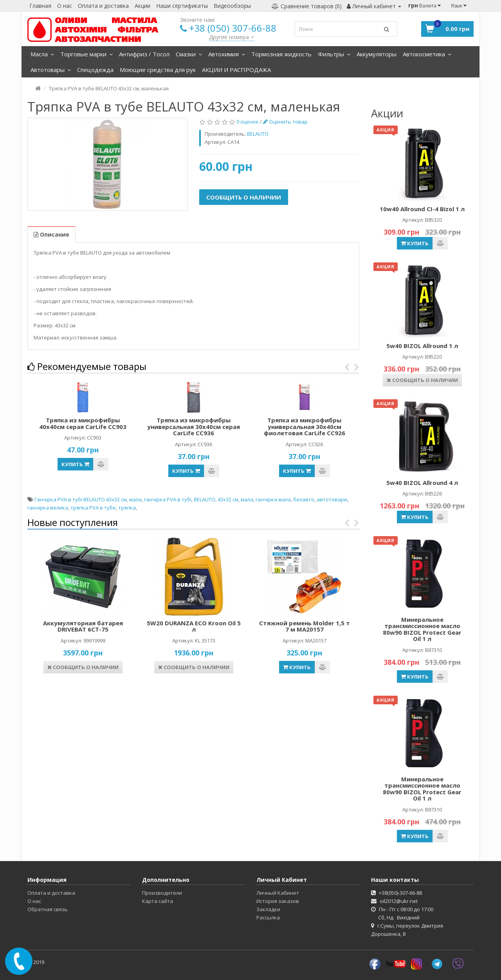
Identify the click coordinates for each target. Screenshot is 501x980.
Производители (162, 893)
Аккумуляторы (377, 54)
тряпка (127, 508)
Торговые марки (87, 54)
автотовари (332, 499)
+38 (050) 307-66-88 (233, 28)
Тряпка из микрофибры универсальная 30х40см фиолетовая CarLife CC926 (305, 426)
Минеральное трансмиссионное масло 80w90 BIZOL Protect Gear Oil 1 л (422, 629)
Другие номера (232, 37)
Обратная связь (48, 909)
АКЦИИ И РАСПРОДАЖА (236, 70)
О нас (65, 6)
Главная (40, 6)
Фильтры (334, 54)
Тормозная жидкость (281, 54)
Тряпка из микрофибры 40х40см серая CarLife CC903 (83, 423)
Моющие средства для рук (158, 70)
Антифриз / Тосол (144, 54)
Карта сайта (158, 901)
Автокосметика (427, 54)
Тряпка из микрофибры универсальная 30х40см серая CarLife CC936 (194, 426)
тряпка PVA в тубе (93, 508)
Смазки (189, 54)
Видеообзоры (232, 6)
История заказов (278, 901)
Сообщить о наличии (244, 197)
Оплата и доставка (103, 6)
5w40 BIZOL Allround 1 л (422, 346)
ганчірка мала (273, 499)
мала (135, 499)
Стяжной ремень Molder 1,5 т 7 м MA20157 (305, 626)
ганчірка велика (48, 508)
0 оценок (248, 122)
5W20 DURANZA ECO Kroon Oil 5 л (194, 626)
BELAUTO (205, 499)
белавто (304, 499)
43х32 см (228, 499)
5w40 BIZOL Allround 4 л (422, 483)
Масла (42, 54)
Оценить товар (285, 122)
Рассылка (268, 917)
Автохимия (227, 54)
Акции (142, 6)
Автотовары (51, 70)
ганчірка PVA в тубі (168, 499)
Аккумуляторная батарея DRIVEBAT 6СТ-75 (83, 626)
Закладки (268, 909)
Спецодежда (95, 70)
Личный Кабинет (278, 893)
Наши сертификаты (182, 6)
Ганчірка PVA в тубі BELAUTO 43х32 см (81, 499)
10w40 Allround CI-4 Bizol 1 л (422, 209)
